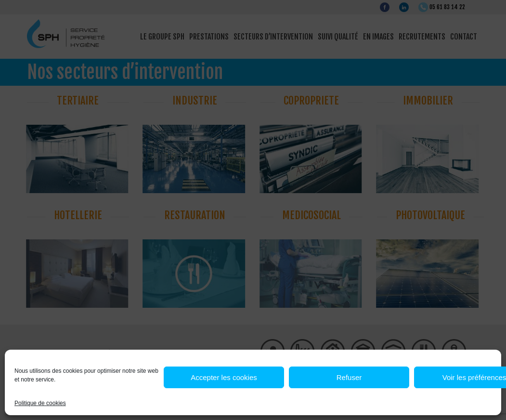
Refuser (349, 377)
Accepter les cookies (224, 377)
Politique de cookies (40, 403)
